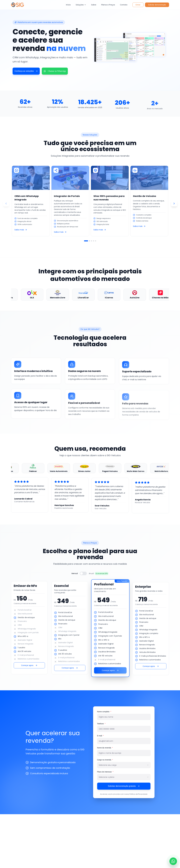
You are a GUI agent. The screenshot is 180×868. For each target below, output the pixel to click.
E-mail (102, 736)
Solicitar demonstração (157, 5)
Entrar (138, 5)
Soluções (81, 5)
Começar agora (29, 667)
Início (68, 5)
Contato (124, 5)
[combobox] (125, 765)
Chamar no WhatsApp (55, 71)
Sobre (94, 5)
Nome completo (106, 712)
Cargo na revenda (107, 760)
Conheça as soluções (26, 71)
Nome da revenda (106, 748)
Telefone (103, 724)
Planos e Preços (108, 5)
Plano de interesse (107, 772)
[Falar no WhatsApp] (173, 861)
